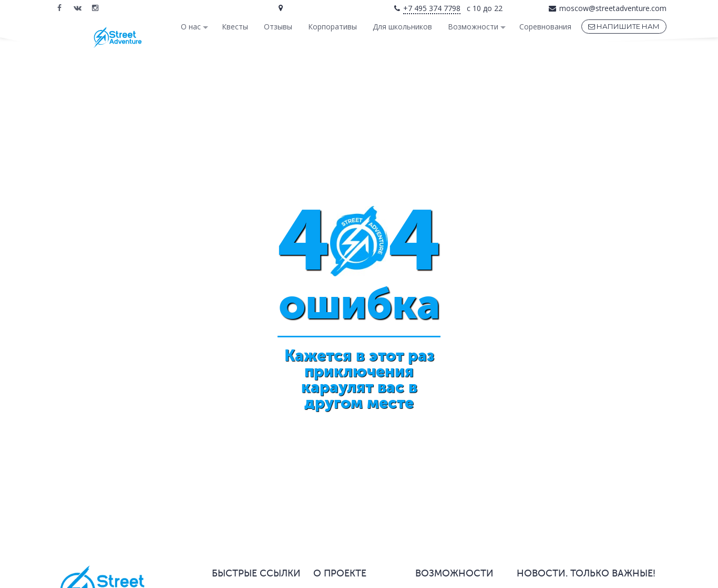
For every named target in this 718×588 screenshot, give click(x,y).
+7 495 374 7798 (432, 8)
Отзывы (278, 27)
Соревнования (545, 27)
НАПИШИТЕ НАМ (624, 26)
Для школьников (402, 27)
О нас (191, 27)
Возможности (473, 27)
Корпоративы (332, 27)
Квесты (235, 27)
